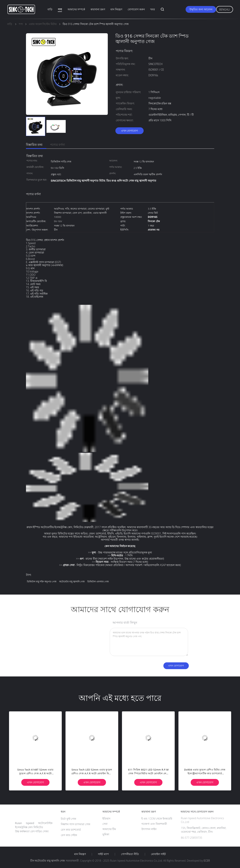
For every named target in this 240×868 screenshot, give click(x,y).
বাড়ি (50, 9)
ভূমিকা (106, 834)
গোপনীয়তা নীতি (130, 854)
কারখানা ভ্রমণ (98, 9)
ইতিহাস (106, 819)
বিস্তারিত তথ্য (34, 145)
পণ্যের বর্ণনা (58, 145)
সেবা (105, 824)
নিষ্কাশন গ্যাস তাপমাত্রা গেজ (76, 824)
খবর (153, 9)
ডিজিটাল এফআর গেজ (98, 582)
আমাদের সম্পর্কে (76, 9)
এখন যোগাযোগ (130, 131)
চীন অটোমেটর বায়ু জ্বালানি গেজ (48, 861)
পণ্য (60, 9)
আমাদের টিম (109, 829)
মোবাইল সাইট (158, 854)
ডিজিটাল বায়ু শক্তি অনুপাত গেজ (42, 582)
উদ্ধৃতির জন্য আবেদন (201, 9)
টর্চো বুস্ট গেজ (69, 819)
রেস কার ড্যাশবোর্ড (71, 830)
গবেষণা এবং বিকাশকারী (154, 824)
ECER (207, 861)
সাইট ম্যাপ (103, 854)
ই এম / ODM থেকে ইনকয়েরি (157, 819)
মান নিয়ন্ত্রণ (116, 9)
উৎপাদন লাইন (149, 829)
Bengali (225, 9)
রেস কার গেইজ (69, 835)
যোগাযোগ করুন (136, 9)
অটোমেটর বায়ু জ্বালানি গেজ (72, 582)
